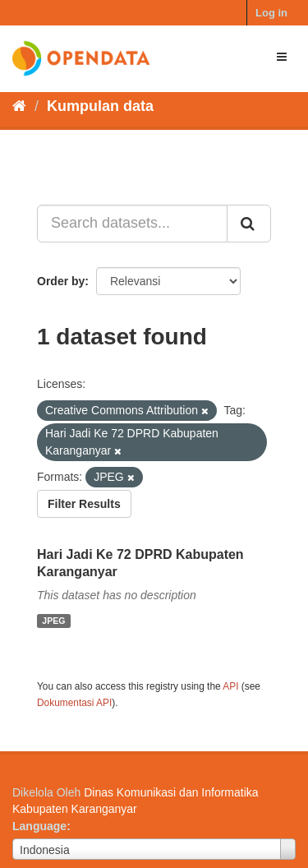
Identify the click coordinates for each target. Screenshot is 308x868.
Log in (271, 13)
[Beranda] (19, 106)
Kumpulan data (100, 106)
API (230, 686)
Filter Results (84, 504)
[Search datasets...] (132, 224)
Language (39, 826)
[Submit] (249, 224)
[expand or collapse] (282, 57)
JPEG (53, 621)
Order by (61, 281)
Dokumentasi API (74, 703)
